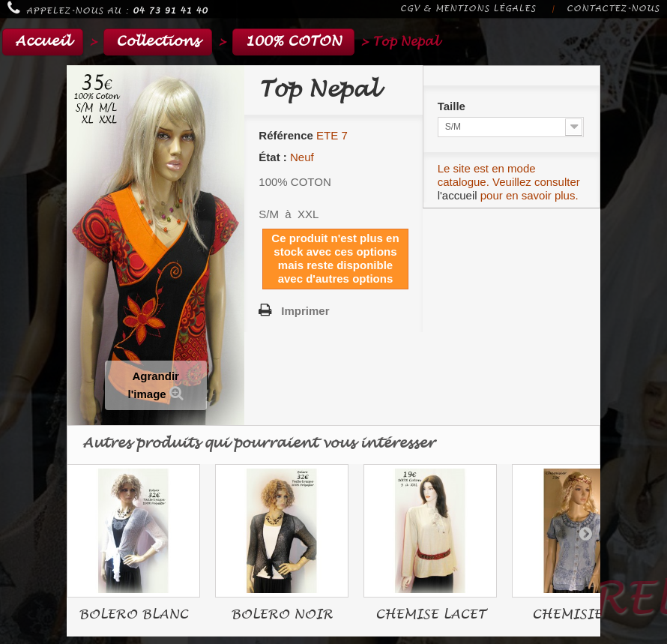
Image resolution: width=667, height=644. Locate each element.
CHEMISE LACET (431, 614)
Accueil (43, 42)
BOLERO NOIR (282, 614)
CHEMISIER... (579, 614)
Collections (158, 42)
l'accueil (458, 195)
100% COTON (293, 42)
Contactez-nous (613, 9)
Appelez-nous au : (108, 8)
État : (273, 157)
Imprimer (305, 311)
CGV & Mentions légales (468, 9)
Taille (453, 106)
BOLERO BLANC (133, 614)
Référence (286, 135)
